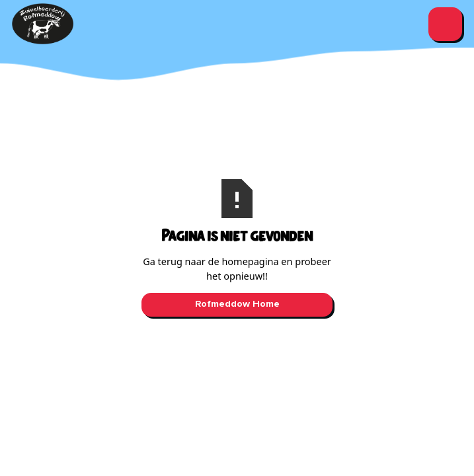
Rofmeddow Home (237, 304)
